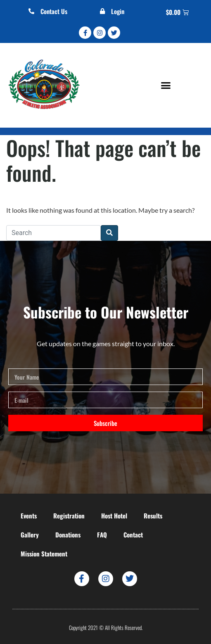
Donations (68, 535)
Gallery (30, 535)
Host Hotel (114, 516)
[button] (166, 86)
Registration (69, 516)
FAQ (102, 535)
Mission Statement (44, 554)
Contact (133, 535)
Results (153, 516)
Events (29, 516)
